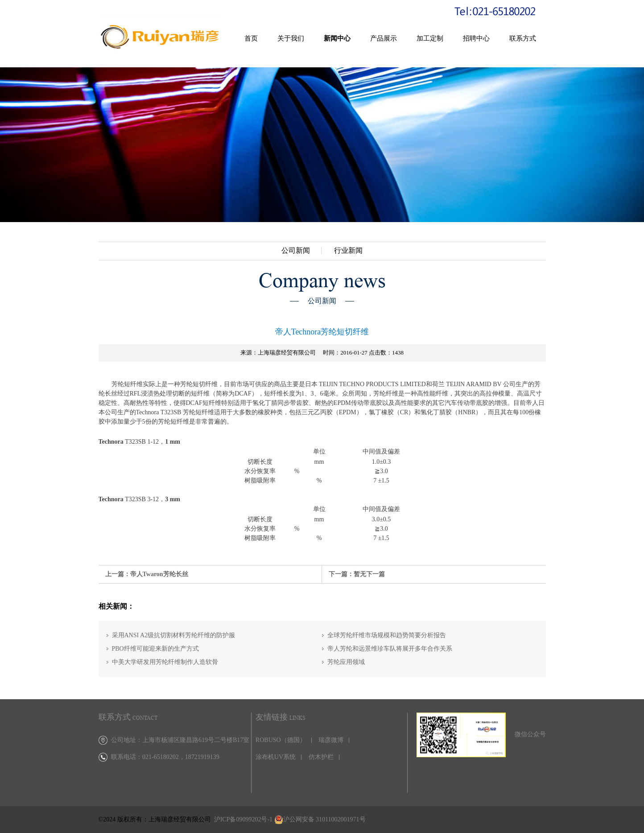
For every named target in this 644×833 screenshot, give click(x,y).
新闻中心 (337, 38)
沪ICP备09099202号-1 (243, 819)
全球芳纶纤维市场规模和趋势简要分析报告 (387, 635)
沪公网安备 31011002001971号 (324, 819)
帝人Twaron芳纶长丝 (159, 574)
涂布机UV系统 (276, 757)
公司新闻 (296, 251)
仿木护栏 (321, 757)
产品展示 (384, 38)
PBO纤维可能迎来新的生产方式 (155, 649)
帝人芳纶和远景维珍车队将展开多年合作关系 (390, 649)
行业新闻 (348, 251)
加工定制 (430, 38)
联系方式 (523, 38)
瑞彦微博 (331, 740)
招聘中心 (476, 38)
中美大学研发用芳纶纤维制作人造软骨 (165, 662)
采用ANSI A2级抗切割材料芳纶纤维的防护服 (174, 635)
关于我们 (291, 38)
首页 (251, 38)
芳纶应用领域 (346, 662)
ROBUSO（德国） (281, 740)
